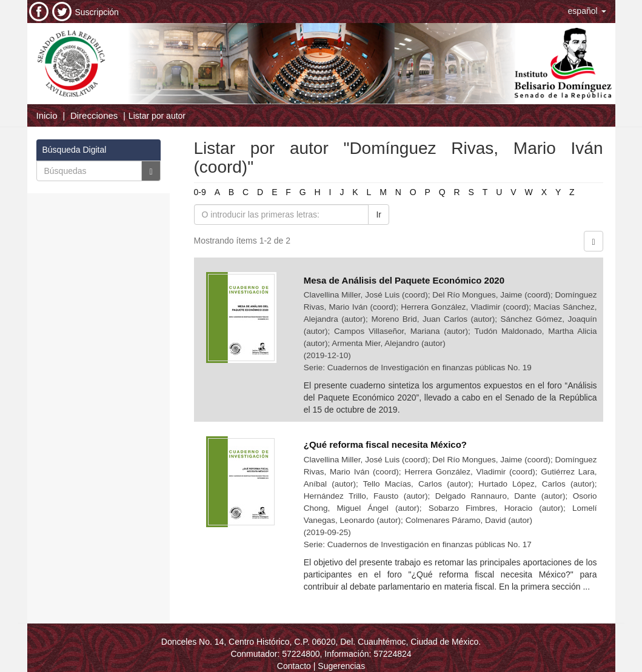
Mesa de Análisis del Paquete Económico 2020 (405, 280)
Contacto (294, 666)
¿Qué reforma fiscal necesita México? (386, 444)
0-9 (200, 192)
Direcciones (94, 115)
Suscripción (97, 12)
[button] (587, 11)
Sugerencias (341, 666)
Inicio (47, 115)
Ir (379, 215)
